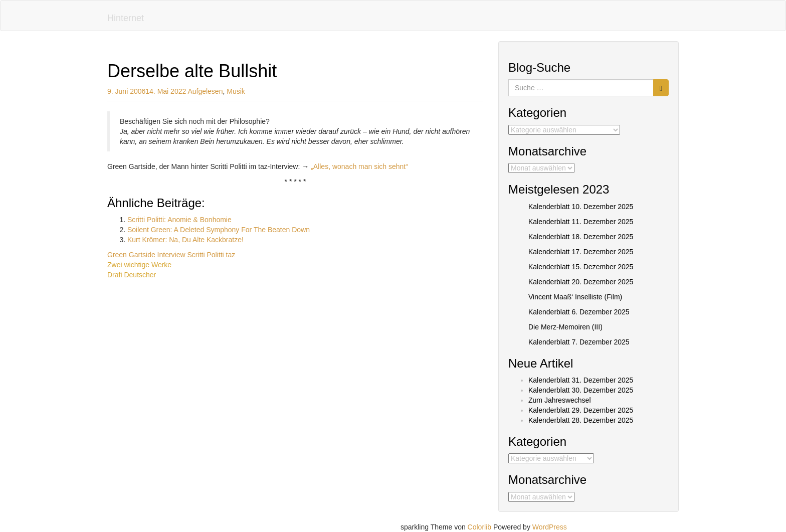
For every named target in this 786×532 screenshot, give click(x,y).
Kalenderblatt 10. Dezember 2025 (581, 207)
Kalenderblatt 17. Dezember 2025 (581, 252)
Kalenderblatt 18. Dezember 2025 (581, 237)
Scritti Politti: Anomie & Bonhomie (179, 220)
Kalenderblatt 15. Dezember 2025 (581, 267)
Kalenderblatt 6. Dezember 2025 (579, 312)
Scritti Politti (206, 255)
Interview (171, 255)
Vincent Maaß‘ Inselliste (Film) (575, 297)
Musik (236, 91)
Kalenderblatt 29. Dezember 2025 (581, 410)
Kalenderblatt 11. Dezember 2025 (581, 222)
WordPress (550, 527)
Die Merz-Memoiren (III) (565, 327)
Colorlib (479, 527)
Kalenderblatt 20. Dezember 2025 (581, 282)
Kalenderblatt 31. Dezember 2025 (581, 380)
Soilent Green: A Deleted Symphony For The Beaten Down (219, 230)
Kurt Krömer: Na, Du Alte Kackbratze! (185, 240)
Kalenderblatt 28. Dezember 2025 (581, 420)
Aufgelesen (205, 91)
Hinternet (126, 18)
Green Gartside (131, 255)
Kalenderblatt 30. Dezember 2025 (581, 390)
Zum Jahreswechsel (560, 400)
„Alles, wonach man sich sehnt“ (359, 166)
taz (231, 255)
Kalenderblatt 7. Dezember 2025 (579, 342)
